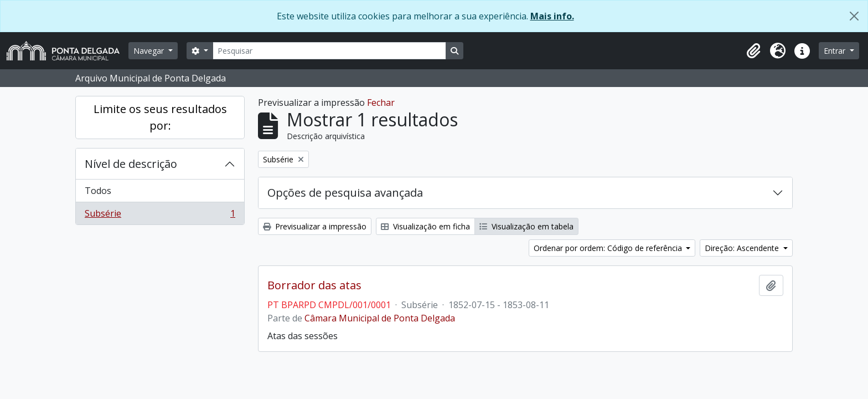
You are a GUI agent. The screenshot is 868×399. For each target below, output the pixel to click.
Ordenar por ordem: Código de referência (609, 248)
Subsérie (160, 216)
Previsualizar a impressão (315, 226)
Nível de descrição (131, 164)
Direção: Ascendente (743, 248)
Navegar (150, 51)
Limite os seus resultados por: (160, 117)
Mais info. (552, 16)
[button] (753, 51)
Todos (98, 191)
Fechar (381, 103)
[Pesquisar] (329, 51)
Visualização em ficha (425, 226)
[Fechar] (854, 16)
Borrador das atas (314, 285)
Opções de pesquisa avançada (345, 193)
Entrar (836, 51)
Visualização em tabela (526, 226)
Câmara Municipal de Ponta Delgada (380, 318)
